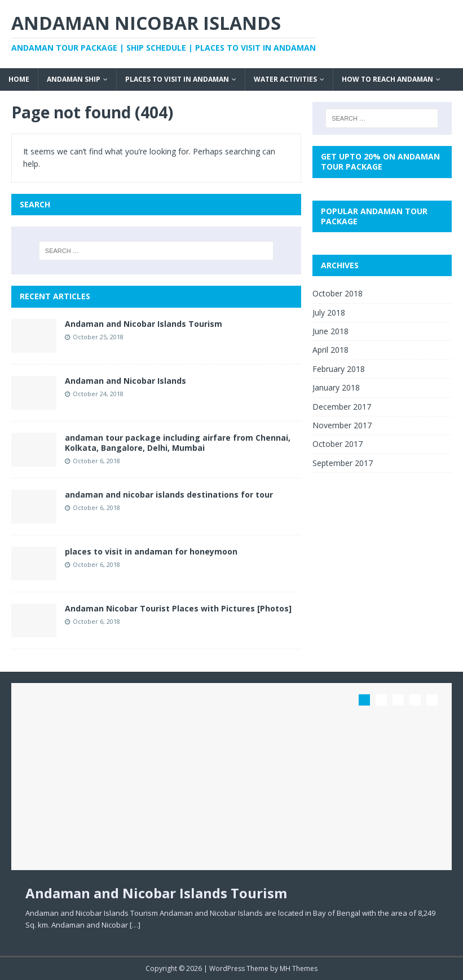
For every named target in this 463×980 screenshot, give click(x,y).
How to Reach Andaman (387, 79)
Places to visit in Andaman (177, 79)
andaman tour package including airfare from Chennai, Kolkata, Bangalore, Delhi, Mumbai (178, 443)
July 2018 (329, 312)
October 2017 (338, 444)
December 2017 (342, 407)
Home (19, 79)
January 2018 (336, 387)
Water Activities (285, 79)
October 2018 (338, 293)
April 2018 (330, 350)
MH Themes (299, 968)
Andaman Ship (74, 79)
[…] (135, 925)
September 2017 (343, 463)
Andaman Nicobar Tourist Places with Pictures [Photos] (178, 608)
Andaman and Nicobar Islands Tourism (144, 324)
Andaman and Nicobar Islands (125, 381)
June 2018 (330, 331)
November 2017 (342, 425)
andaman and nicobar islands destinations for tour (169, 495)
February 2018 (339, 369)
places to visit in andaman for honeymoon (151, 551)
